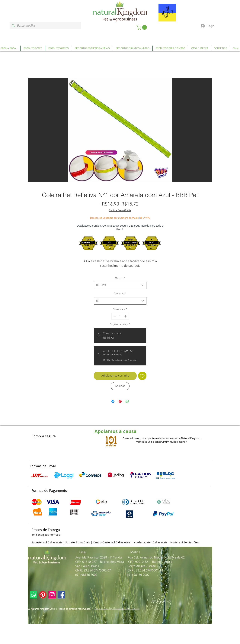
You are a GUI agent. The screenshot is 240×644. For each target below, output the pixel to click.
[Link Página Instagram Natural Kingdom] (52, 595)
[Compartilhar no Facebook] (113, 401)
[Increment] (126, 316)
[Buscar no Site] (45, 26)
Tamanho (120, 294)
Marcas (120, 278)
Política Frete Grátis (120, 210)
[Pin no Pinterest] (120, 401)
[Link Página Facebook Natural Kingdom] (61, 595)
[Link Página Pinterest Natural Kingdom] (43, 595)
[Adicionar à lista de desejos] (142, 376)
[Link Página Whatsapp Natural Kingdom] (34, 595)
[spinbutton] (120, 316)
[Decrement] (114, 316)
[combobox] (120, 285)
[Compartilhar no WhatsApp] (127, 401)
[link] (142, 27)
